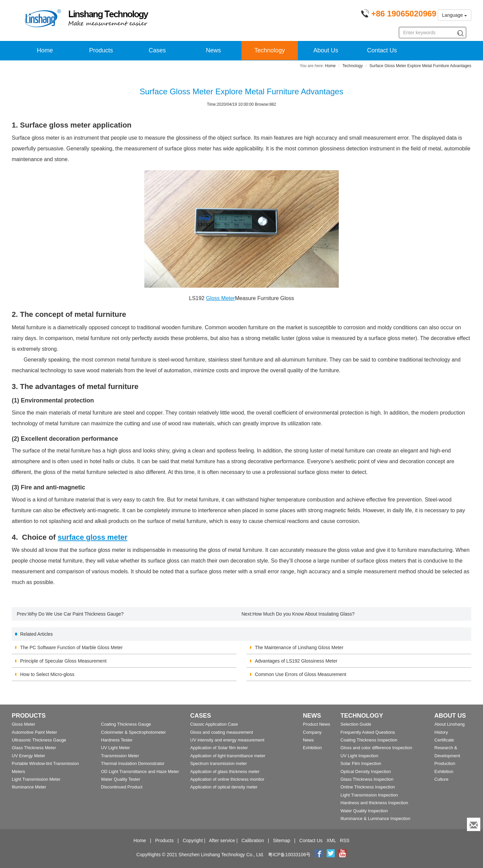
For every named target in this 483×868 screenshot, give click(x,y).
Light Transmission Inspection (369, 795)
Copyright (193, 840)
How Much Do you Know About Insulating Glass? (304, 614)
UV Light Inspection (359, 756)
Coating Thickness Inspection (369, 740)
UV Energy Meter (29, 756)
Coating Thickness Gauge (126, 724)
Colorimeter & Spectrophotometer (133, 732)
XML (331, 840)
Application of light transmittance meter (228, 756)
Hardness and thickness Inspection (374, 803)
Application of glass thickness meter (225, 771)
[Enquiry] (474, 824)
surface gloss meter (93, 537)
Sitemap (282, 840)
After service (222, 840)
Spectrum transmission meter (219, 763)
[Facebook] (319, 855)
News (213, 50)
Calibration (253, 840)
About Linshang (449, 724)
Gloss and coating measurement (222, 732)
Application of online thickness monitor (227, 779)
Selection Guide (356, 724)
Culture (441, 779)
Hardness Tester (117, 740)
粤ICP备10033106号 (289, 855)
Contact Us (382, 50)
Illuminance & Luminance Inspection (375, 818)
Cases (157, 50)
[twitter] (331, 855)
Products (101, 50)
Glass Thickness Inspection (367, 779)
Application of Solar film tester (219, 748)
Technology (270, 50)
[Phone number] (399, 15)
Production (445, 763)
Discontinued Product (122, 787)
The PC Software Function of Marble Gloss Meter (71, 647)
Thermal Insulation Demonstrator (133, 763)
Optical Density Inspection (366, 771)
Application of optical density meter (224, 787)
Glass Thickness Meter (34, 748)
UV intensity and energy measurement (227, 740)
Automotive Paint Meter (34, 732)
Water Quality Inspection (364, 811)
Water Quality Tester (121, 779)
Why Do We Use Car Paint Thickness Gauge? (76, 614)
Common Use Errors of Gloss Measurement (301, 674)
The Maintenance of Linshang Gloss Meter (299, 647)
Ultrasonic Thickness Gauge (39, 740)
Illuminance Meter (29, 787)
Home (45, 50)
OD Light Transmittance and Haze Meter (140, 771)
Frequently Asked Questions (368, 732)
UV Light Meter (116, 748)
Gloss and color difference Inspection (376, 748)
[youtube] (342, 855)
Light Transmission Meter (36, 779)
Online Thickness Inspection (368, 787)
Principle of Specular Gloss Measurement (63, 661)
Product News (316, 724)
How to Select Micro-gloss (47, 674)
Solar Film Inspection (361, 763)
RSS (345, 840)
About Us (326, 50)
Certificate (444, 740)
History (441, 732)
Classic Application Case (214, 724)
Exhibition (312, 748)
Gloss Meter (220, 298)
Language (454, 15)
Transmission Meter (120, 756)
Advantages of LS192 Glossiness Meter (296, 661)
